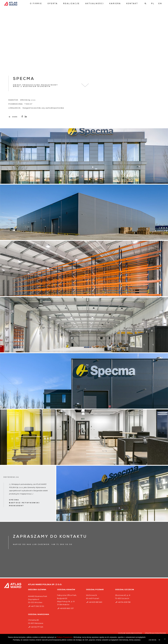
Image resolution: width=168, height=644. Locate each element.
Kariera (115, 4)
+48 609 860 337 (67, 608)
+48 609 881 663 (95, 602)
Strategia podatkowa (155, 633)
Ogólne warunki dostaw (130, 633)
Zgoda (153, 640)
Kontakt (132, 4)
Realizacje (71, 4)
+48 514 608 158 (124, 602)
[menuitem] (36, 4)
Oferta (53, 4)
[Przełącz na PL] (153, 4)
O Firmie (36, 4)
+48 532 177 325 (37, 627)
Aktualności (95, 4)
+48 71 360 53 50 (37, 606)
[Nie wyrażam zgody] (165, 639)
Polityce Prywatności (65, 637)
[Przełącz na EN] (160, 4)
